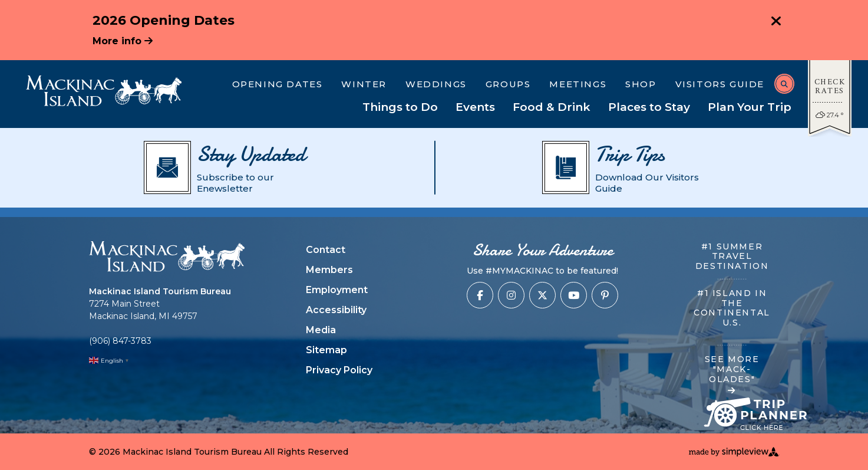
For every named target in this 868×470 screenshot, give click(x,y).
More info (123, 41)
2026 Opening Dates (164, 20)
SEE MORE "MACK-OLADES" (732, 374)
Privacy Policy (339, 370)
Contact (326, 250)
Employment (337, 290)
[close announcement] (776, 22)
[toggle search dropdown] (784, 84)
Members (329, 270)
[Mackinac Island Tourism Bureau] (104, 91)
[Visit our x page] (542, 295)
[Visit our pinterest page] (605, 295)
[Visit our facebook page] (480, 295)
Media (321, 330)
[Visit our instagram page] (511, 295)
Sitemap (326, 350)
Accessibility (336, 310)
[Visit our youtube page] (574, 295)
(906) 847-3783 (120, 341)
